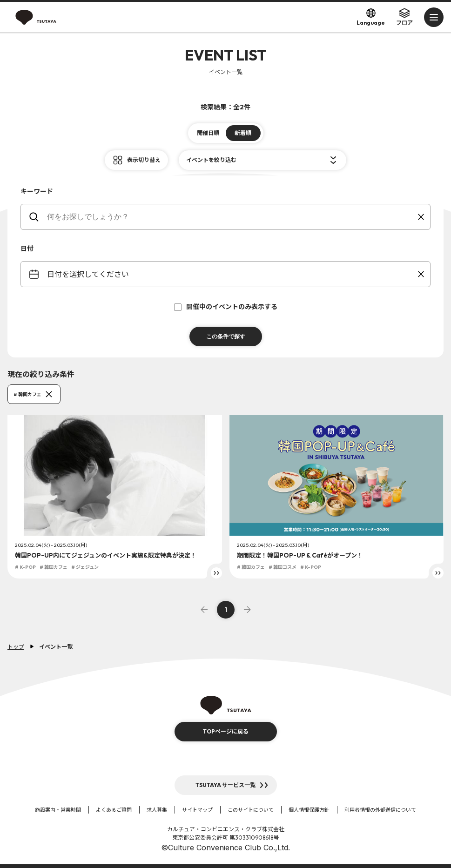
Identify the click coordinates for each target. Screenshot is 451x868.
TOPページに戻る (226, 731)
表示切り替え (144, 160)
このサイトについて (251, 810)
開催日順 (208, 133)
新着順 (243, 133)
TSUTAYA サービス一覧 (225, 785)
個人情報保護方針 (309, 810)
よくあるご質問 (114, 810)
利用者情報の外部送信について (380, 810)
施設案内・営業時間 (58, 810)
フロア (404, 17)
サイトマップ (197, 810)
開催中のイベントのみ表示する (226, 307)
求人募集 (157, 810)
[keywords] (231, 217)
